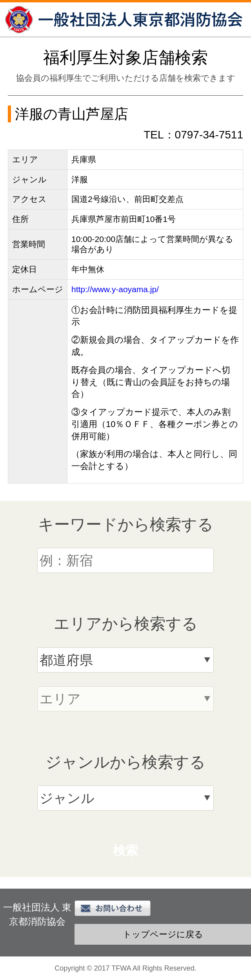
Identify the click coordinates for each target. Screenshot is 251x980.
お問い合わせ (113, 908)
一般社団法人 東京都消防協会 (125, 19)
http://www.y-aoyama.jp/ (115, 289)
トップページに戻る (163, 934)
